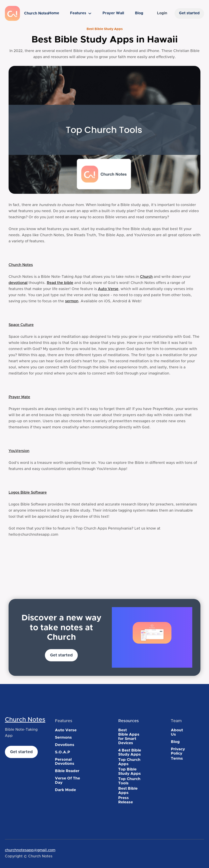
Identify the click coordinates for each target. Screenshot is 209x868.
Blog (139, 13)
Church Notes (21, 265)
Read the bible (60, 283)
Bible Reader (67, 771)
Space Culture (21, 325)
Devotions (65, 745)
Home (54, 13)
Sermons (63, 738)
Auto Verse (108, 289)
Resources (128, 721)
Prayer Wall (113, 13)
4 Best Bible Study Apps (130, 753)
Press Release (126, 800)
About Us (177, 732)
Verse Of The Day (67, 780)
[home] (22, 13)
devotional (18, 283)
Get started (189, 13)
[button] (81, 13)
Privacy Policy (178, 751)
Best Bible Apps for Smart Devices (129, 737)
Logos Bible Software (28, 493)
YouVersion (19, 451)
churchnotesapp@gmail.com (30, 850)
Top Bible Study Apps (130, 772)
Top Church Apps (129, 762)
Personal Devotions (65, 762)
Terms (177, 759)
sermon (72, 301)
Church (146, 277)
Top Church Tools (129, 781)
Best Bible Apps (128, 791)
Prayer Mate (19, 397)
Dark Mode (65, 790)
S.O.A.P (62, 752)
